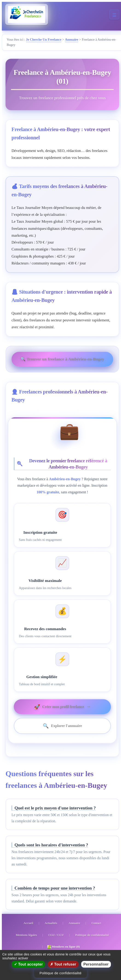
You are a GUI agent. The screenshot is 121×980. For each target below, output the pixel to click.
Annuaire (72, 39)
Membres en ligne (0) (64, 947)
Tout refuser (63, 964)
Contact (96, 923)
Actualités (51, 923)
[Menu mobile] (114, 14)
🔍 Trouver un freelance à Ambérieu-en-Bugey (62, 359)
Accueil (28, 923)
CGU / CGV (56, 935)
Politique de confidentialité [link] (61, 973)
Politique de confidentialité (92, 935)
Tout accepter (29, 964)
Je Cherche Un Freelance (44, 39)
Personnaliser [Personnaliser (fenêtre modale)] (96, 964)
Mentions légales (26, 935)
